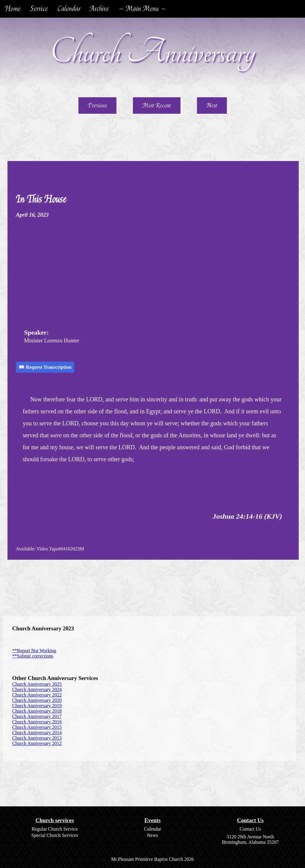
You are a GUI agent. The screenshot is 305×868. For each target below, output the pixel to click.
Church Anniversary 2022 (37, 695)
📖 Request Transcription (45, 367)
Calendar (69, 9)
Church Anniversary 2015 (37, 727)
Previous (97, 106)
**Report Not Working (34, 651)
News (152, 835)
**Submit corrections (33, 656)
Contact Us (251, 829)
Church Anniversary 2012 (37, 743)
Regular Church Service (55, 829)
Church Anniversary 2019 (37, 706)
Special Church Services (54, 835)
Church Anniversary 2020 (37, 700)
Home (13, 9)
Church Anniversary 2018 (37, 711)
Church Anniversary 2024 (37, 689)
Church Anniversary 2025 (37, 684)
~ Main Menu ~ (142, 9)
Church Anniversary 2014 (37, 733)
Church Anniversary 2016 (37, 722)
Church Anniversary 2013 (37, 738)
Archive (100, 9)
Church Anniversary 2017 (37, 716)
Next (212, 106)
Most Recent (157, 106)
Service (39, 9)
